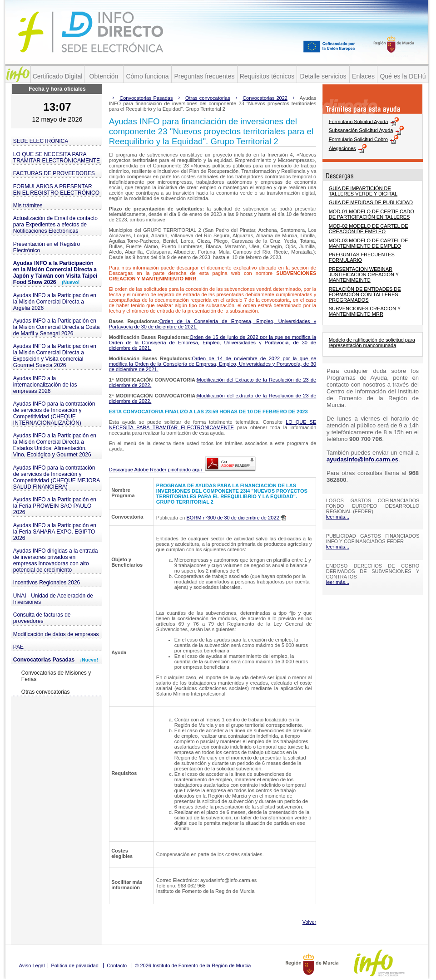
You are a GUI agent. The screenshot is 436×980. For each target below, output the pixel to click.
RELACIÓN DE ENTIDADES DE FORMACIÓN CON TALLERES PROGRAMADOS (365, 294)
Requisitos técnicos (267, 76)
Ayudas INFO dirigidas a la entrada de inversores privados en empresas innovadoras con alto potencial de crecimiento (56, 560)
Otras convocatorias (46, 692)
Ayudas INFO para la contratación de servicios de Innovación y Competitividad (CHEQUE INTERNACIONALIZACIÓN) (54, 413)
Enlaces (363, 76)
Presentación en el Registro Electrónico (47, 247)
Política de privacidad (75, 965)
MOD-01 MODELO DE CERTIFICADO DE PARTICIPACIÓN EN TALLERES (372, 214)
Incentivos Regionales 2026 (47, 583)
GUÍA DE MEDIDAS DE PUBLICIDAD (371, 202)
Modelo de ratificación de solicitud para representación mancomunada (372, 343)
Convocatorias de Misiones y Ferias (56, 676)
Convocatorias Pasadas (56, 660)
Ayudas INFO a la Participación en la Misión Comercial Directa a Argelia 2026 (55, 302)
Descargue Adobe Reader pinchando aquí (182, 470)
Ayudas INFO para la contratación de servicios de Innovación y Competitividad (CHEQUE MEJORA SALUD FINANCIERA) (57, 477)
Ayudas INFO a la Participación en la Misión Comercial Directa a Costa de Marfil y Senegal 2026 (57, 327)
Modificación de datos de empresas (56, 634)
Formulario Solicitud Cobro (358, 139)
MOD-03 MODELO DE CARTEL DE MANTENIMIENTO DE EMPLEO (369, 243)
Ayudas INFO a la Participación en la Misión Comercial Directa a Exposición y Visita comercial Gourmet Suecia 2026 (55, 356)
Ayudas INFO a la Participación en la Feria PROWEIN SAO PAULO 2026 (55, 506)
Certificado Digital (58, 76)
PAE (18, 647)
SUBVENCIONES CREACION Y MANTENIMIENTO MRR (365, 311)
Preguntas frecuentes (204, 76)
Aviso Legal (32, 965)
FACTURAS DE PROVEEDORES (54, 173)
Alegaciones (342, 148)
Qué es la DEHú (403, 76)
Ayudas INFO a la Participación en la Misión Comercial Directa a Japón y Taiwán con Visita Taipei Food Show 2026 (55, 273)
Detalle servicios (323, 76)
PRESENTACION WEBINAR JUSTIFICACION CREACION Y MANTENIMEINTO (364, 274)
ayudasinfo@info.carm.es (362, 459)
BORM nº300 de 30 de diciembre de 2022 (236, 518)
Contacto (117, 965)
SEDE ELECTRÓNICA (41, 141)
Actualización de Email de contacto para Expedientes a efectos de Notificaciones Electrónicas (55, 225)
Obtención (104, 76)
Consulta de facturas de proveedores (42, 618)
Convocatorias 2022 (265, 98)
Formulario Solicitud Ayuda (359, 121)
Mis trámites (28, 206)
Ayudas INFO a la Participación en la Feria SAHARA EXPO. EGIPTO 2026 (55, 532)
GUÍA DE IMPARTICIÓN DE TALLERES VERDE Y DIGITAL (363, 191)
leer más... (338, 517)
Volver (310, 922)
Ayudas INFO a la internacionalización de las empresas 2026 (45, 385)
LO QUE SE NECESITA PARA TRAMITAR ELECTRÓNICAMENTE (57, 157)
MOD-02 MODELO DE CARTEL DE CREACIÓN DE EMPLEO (369, 229)
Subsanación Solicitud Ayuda (361, 130)
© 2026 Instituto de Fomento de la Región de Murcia (193, 965)
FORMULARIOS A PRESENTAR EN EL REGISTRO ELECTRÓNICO (56, 190)
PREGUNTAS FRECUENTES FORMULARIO (362, 257)
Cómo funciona (147, 76)
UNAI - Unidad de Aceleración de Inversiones (53, 599)
